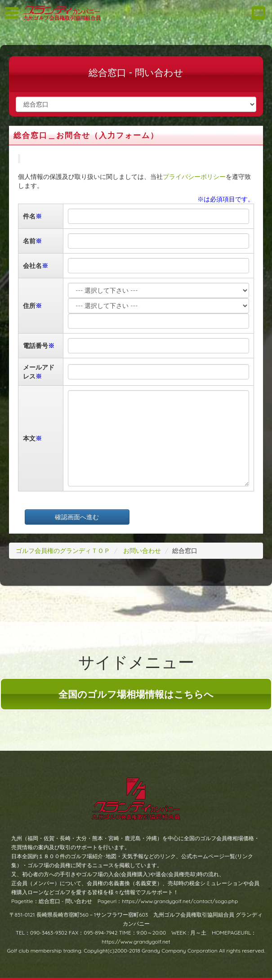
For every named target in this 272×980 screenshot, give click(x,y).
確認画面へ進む (77, 517)
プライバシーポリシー (194, 177)
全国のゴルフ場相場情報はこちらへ (136, 694)
